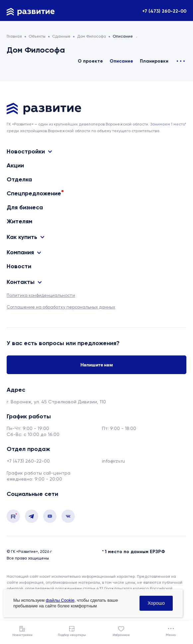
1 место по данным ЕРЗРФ (135, 552)
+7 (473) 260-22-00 (164, 11)
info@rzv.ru (113, 461)
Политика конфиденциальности (41, 295)
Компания (20, 252)
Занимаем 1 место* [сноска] (168, 124)
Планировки (154, 61)
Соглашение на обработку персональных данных (61, 307)
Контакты (21, 282)
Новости (19, 266)
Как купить (22, 237)
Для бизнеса (25, 207)
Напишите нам (97, 365)
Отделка (19, 179)
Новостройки (26, 151)
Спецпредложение (34, 193)
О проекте (90, 61)
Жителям (19, 221)
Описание (121, 61)
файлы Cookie (60, 600)
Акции (15, 165)
